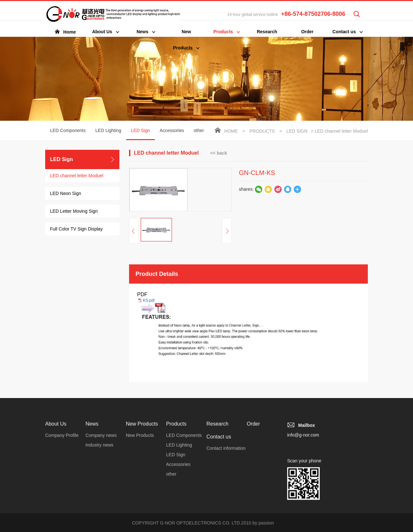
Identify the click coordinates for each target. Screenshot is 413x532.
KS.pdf (149, 363)
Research (217, 484)
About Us (56, 484)
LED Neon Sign (66, 193)
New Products (142, 484)
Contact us (219, 497)
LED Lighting (108, 130)
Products (262, 131)
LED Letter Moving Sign (74, 211)
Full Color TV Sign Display (76, 229)
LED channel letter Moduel (77, 176)
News (92, 484)
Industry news (99, 505)
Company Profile (62, 496)
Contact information (226, 508)
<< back (218, 153)
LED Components (68, 130)
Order (253, 484)
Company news (101, 496)
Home (231, 131)
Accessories (172, 130)
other (199, 130)
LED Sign (141, 134)
